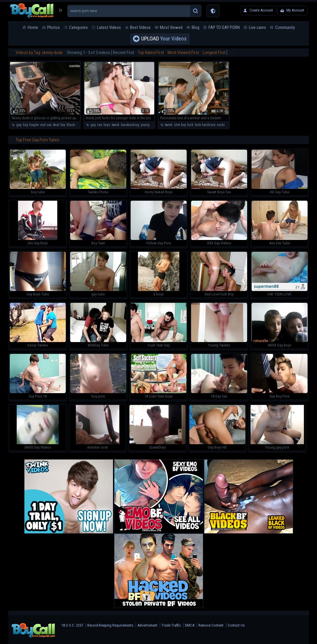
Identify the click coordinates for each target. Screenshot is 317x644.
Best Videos (140, 27)
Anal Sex (59, 125)
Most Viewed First (183, 53)
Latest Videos (109, 27)
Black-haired (76, 125)
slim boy (180, 125)
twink (116, 125)
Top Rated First (151, 53)
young (145, 125)
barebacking (130, 125)
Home (33, 27)
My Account (295, 10)
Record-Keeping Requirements (110, 625)
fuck (190, 125)
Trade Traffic (171, 625)
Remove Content (211, 625)
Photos (54, 27)
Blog (196, 27)
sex (100, 125)
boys (107, 125)
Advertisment (147, 625)
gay (19, 125)
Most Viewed (171, 27)
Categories (78, 27)
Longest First (214, 53)
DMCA (190, 625)
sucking (223, 125)
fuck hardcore (205, 125)
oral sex (46, 125)
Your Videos (164, 39)
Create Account (261, 10)
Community (285, 27)
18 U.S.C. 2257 (72, 625)
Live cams (257, 27)
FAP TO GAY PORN (224, 27)
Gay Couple (31, 125)
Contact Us (236, 625)
